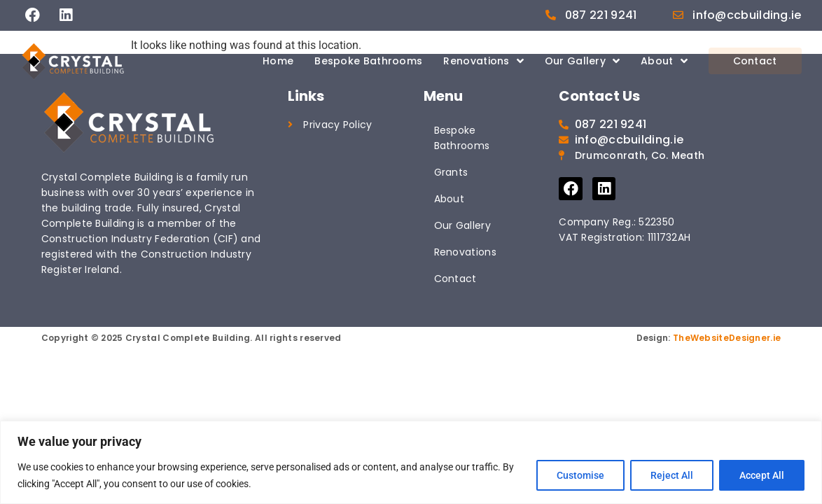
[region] (411, 462)
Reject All (672, 475)
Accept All (762, 475)
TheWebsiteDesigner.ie (727, 338)
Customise (580, 475)
